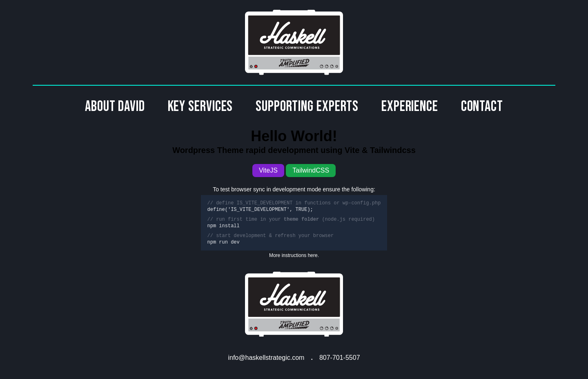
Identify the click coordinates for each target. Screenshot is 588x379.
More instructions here (293, 255)
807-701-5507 (340, 358)
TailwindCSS (311, 170)
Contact (482, 107)
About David (115, 107)
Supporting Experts (307, 107)
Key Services (200, 107)
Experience (410, 107)
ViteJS (268, 170)
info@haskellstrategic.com (266, 358)
